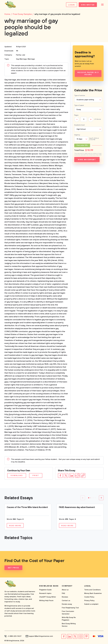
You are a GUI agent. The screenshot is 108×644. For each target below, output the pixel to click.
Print (36, 475)
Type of (79, 105)
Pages (76, 115)
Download (17, 475)
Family (19, 55)
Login (72, 5)
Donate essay (67, 604)
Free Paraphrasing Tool (70, 608)
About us (65, 590)
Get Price (13, 568)
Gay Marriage (21, 59)
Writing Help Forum (46, 601)
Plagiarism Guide (45, 590)
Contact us (66, 601)
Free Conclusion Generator (68, 613)
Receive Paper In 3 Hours (88, 74)
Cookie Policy (89, 597)
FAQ (63, 593)
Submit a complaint (91, 604)
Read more (15, 526)
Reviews (65, 597)
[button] (89, 498)
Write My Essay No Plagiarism (69, 619)
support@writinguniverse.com (41, 636)
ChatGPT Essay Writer (48, 597)
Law (23, 55)
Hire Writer (88, 5)
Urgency (77, 135)
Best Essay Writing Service (69, 625)
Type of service (80, 96)
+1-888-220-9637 (15, 636)
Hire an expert (87, 160)
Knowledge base (49, 586)
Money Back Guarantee (93, 593)
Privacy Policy (89, 601)
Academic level (79, 125)
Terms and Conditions (92, 590)
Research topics (45, 593)
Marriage (31, 59)
